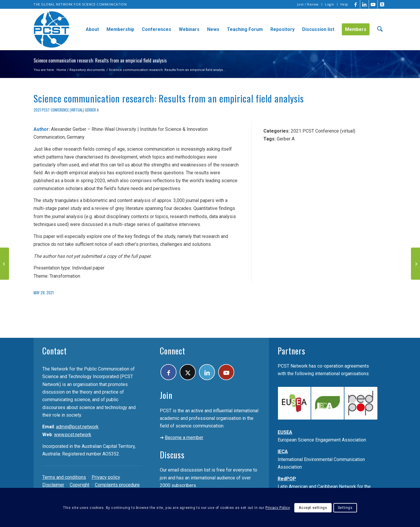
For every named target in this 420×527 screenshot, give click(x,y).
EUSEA (285, 432)
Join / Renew (308, 4)
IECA (283, 452)
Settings (345, 508)
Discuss (172, 455)
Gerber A (92, 110)
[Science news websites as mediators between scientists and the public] (415, 264)
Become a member (184, 438)
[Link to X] (382, 4)
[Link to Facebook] (356, 4)
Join (166, 395)
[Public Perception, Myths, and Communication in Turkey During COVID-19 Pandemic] (5, 264)
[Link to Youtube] (373, 4)
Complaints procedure (117, 485)
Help (344, 4)
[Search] (380, 29)
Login (330, 4)
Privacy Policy (278, 508)
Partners (292, 351)
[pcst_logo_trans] (52, 29)
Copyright (79, 485)
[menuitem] (308, 4)
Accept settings (313, 508)
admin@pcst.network (77, 427)
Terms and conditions (64, 477)
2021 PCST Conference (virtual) (59, 110)
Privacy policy (106, 477)
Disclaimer (53, 485)
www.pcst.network (73, 435)
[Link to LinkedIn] (364, 4)
